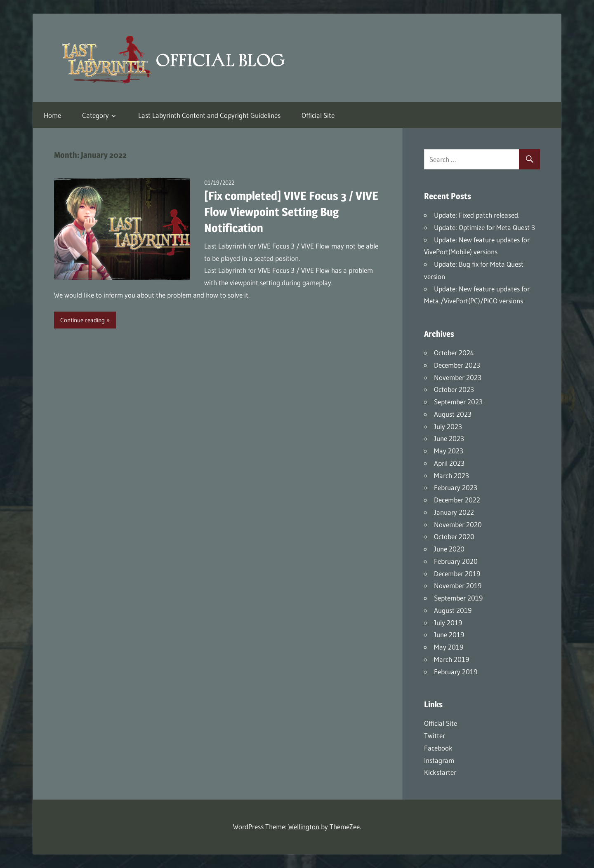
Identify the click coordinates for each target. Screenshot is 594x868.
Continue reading (82, 320)
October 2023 (454, 389)
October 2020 (454, 536)
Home (52, 115)
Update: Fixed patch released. (477, 215)
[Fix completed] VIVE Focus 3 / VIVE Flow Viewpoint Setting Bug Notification (291, 212)
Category (95, 115)
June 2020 (449, 549)
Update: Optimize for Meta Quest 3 (484, 227)
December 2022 (457, 500)
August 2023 (453, 414)
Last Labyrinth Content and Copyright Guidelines (209, 115)
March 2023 (451, 475)
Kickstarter (440, 772)
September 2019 (458, 598)
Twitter (435, 735)
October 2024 (454, 353)
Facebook (438, 748)
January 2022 (454, 512)
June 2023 (449, 438)
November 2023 (458, 377)
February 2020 (456, 561)
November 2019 (458, 585)
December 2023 (457, 365)
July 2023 (448, 426)
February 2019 (456, 672)
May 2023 (449, 451)
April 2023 (449, 463)
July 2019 (448, 623)
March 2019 (451, 659)
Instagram (439, 760)
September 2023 (458, 402)
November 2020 (458, 524)
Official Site (318, 115)
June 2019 (449, 635)
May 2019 (449, 647)
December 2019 (457, 574)
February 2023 (456, 487)
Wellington (304, 827)
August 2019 (453, 610)
